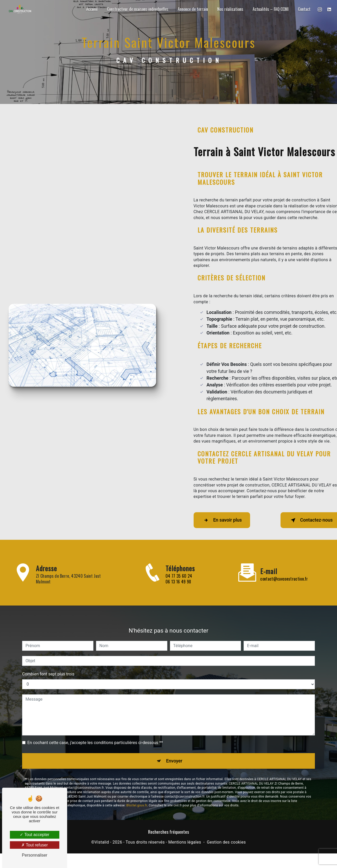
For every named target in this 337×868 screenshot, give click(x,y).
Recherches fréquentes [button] (168, 833)
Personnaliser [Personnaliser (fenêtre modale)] (35, 855)
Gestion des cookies (226, 844)
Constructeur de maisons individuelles (137, 9)
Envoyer (174, 737)
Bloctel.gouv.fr (137, 783)
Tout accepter (34, 835)
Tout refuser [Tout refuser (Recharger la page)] (35, 845)
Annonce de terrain (192, 9)
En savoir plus (225, 520)
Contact (303, 9)
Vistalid (102, 844)
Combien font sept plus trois (48, 650)
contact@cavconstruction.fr (284, 555)
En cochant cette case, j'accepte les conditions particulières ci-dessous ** (95, 718)
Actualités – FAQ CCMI (270, 9)
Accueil (91, 9)
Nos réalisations (229, 9)
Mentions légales (185, 844)
